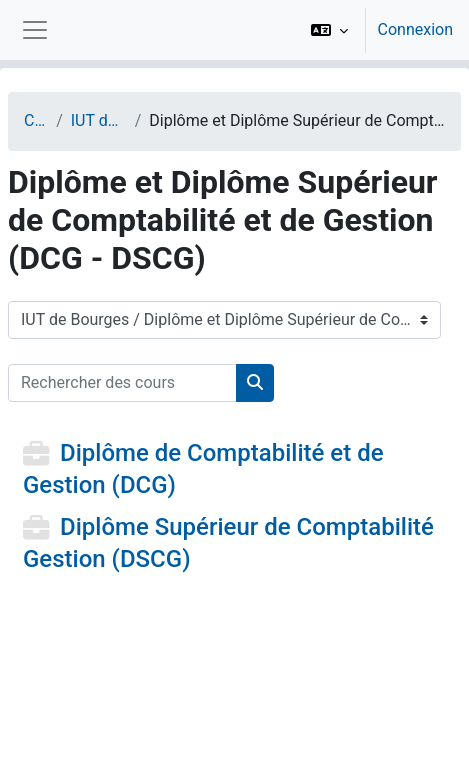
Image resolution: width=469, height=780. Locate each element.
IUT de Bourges (99, 120)
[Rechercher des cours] (122, 383)
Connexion (415, 29)
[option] (375, 30)
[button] (329, 30)
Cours (36, 120)
